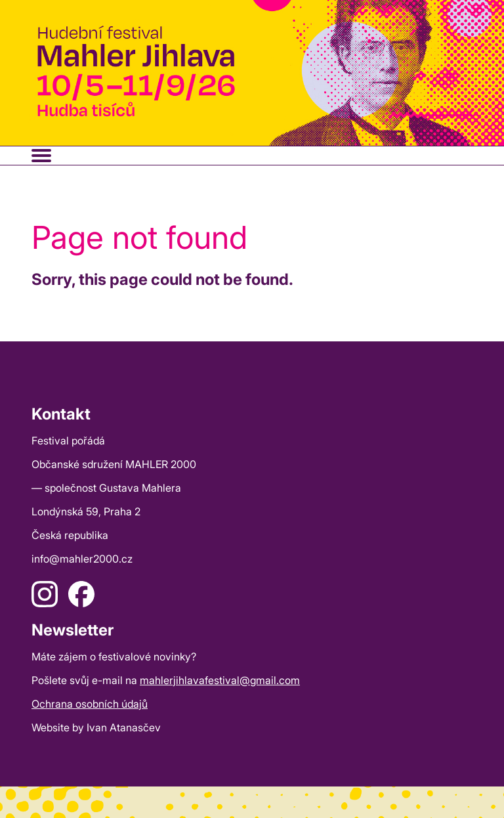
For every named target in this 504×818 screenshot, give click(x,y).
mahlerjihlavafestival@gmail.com (220, 680)
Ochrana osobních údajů (90, 704)
